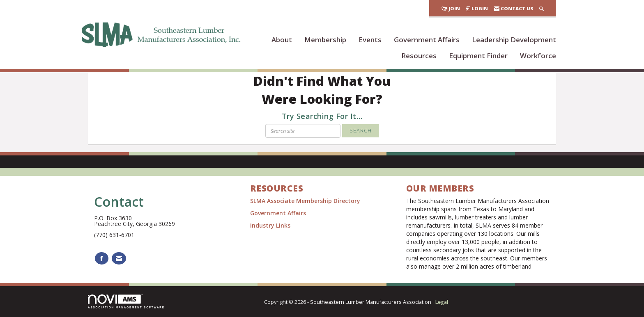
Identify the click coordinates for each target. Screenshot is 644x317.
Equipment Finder (478, 56)
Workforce (538, 56)
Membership (325, 40)
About (282, 40)
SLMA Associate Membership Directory (306, 201)
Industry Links (270, 225)
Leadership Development (514, 40)
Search (361, 131)
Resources (419, 56)
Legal (442, 302)
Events (370, 40)
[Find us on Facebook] (102, 259)
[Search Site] (542, 8)
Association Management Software (126, 302)
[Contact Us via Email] (119, 259)
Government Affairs (427, 40)
